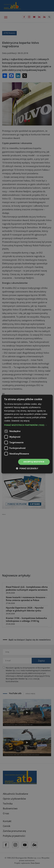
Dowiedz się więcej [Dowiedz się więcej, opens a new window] (20, 421)
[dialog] (27, 434)
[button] (27, 425)
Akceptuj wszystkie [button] (34, 462)
